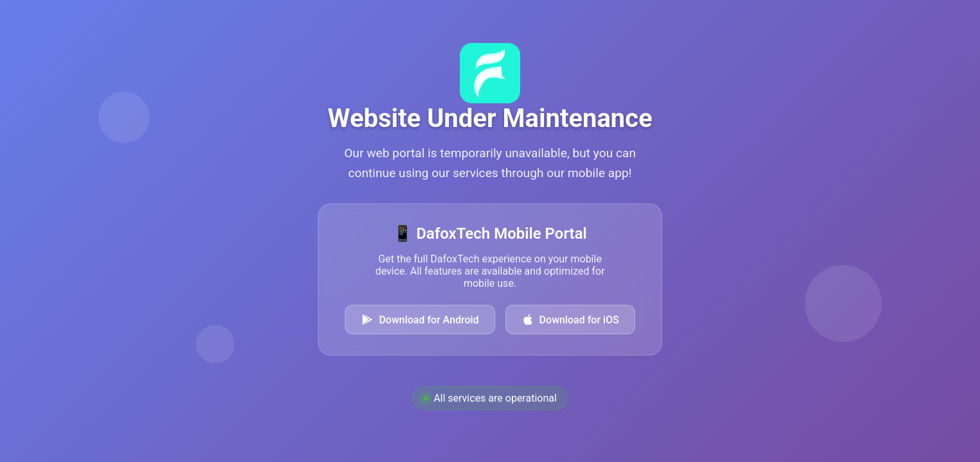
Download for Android (420, 320)
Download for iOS (570, 320)
